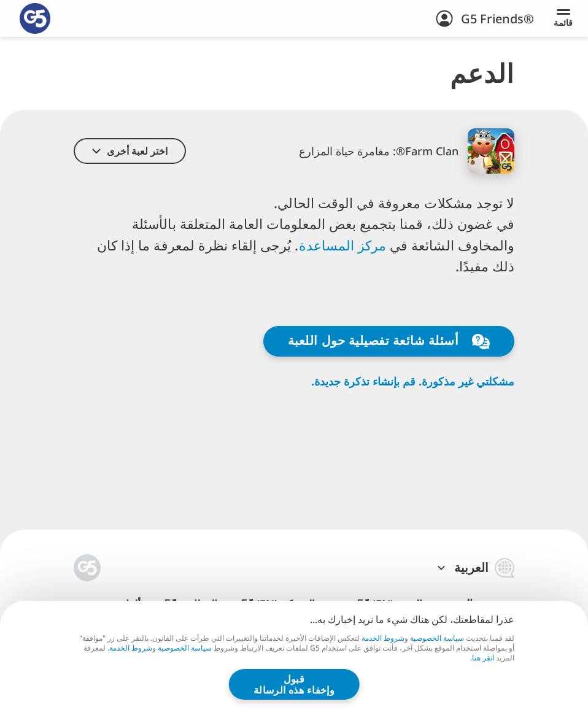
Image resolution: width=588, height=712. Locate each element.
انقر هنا (483, 658)
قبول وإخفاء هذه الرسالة (294, 684)
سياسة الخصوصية (437, 638)
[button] (130, 151)
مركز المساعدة (345, 245)
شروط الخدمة (383, 638)
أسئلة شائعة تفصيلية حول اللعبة (389, 341)
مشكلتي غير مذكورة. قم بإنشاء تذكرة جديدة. (413, 381)
